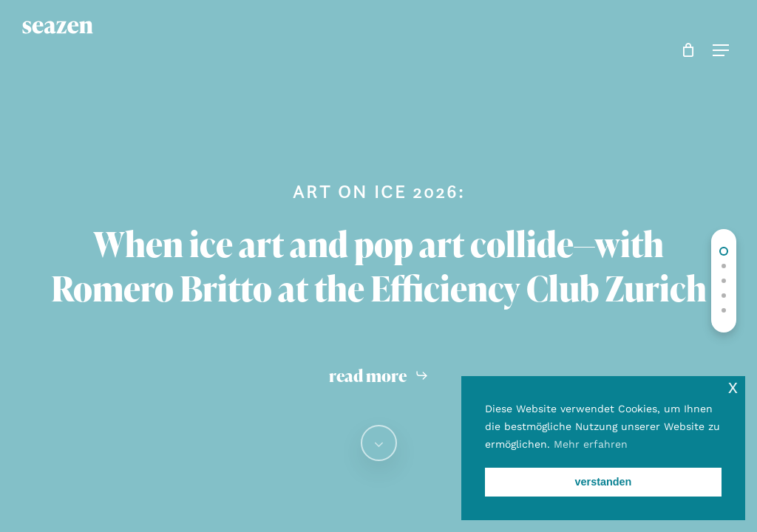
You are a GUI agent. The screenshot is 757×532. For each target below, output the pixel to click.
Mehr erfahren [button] (591, 444)
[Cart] (685, 50)
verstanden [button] (604, 482)
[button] (718, 50)
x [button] (733, 387)
